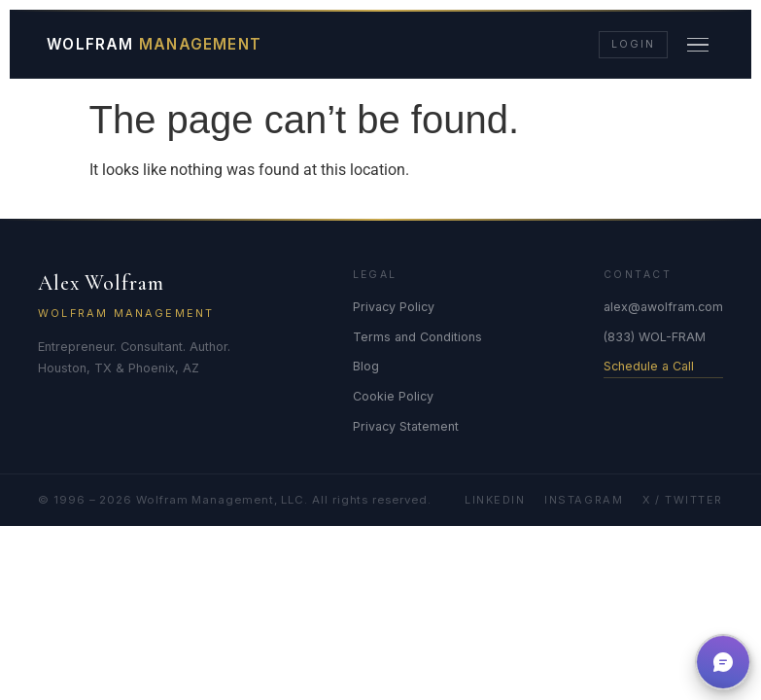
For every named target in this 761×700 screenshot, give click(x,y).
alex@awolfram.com (663, 307)
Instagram (584, 500)
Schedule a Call (649, 366)
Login (633, 44)
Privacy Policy (394, 307)
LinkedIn (495, 500)
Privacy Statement (406, 426)
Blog (366, 366)
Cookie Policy (393, 396)
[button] (723, 662)
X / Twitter (683, 500)
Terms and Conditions (417, 337)
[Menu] (699, 45)
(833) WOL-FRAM (655, 337)
